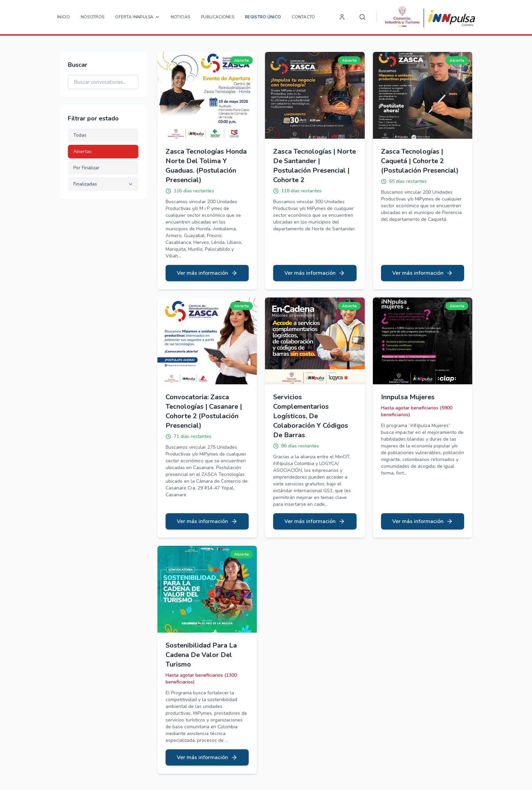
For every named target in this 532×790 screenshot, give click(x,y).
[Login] (342, 17)
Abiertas (82, 151)
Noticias (180, 17)
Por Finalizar (86, 168)
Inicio (63, 17)
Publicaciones (217, 17)
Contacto (303, 17)
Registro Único (263, 17)
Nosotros (92, 17)
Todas (80, 135)
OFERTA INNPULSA (137, 17)
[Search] (362, 17)
